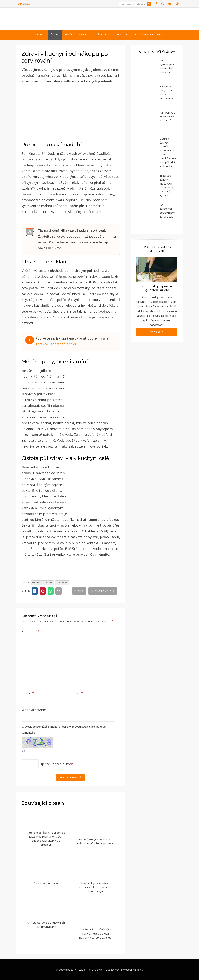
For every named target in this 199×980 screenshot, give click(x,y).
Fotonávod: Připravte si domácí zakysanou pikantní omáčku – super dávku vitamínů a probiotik (46, 839)
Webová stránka (34, 710)
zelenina (62, 583)
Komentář (31, 632)
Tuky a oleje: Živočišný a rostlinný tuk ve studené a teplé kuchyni (95, 887)
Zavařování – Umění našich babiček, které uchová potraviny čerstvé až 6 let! (95, 933)
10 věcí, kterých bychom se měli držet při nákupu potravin (95, 841)
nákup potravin (43, 583)
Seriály (69, 34)
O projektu (24, 4)
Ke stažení (123, 34)
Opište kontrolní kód (56, 764)
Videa (82, 34)
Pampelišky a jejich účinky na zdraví (168, 116)
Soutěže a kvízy (101, 34)
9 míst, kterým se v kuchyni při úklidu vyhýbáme (46, 925)
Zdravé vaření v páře (46, 883)
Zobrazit (157, 332)
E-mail (77, 693)
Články (55, 34)
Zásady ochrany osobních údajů (125, 970)
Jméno (28, 693)
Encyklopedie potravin (149, 34)
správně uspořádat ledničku (57, 344)
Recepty (40, 34)
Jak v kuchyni (95, 970)
